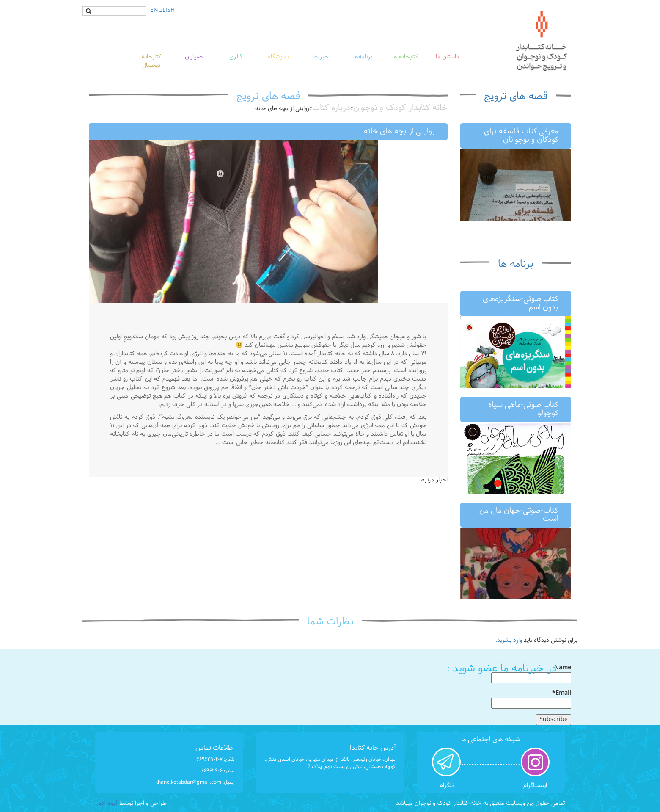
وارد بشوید (510, 640)
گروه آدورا (107, 803)
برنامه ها (516, 264)
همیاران (194, 57)
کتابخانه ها (405, 57)
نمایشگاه (278, 57)
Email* (531, 699)
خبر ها (321, 57)
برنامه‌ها (363, 57)
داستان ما (447, 57)
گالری (236, 57)
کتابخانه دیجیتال (151, 61)
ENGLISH (162, 10)
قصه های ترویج (516, 97)
